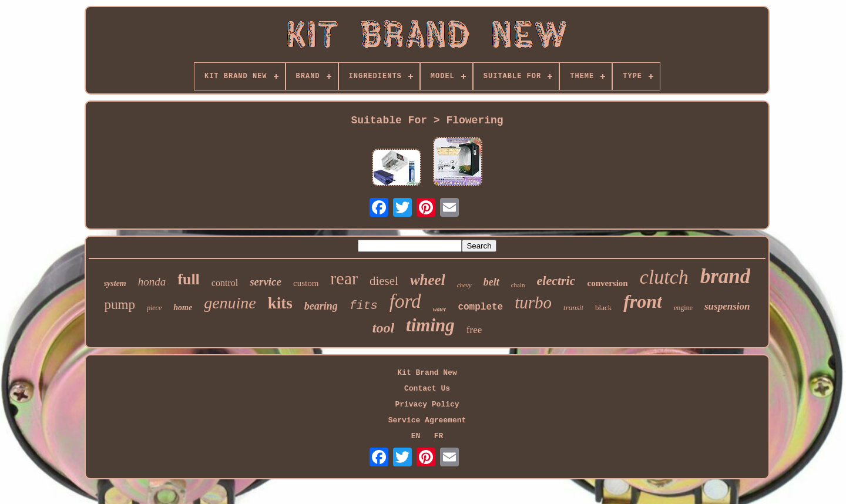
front (643, 301)
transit (573, 308)
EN (416, 436)
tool (383, 328)
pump (120, 305)
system (115, 283)
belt (491, 282)
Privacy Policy (427, 404)
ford (405, 301)
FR (439, 436)
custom (306, 283)
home (183, 308)
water (440, 309)
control (225, 283)
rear (344, 278)
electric (556, 280)
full (189, 279)
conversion (607, 283)
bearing (321, 306)
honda (152, 282)
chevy (464, 285)
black (603, 308)
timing (430, 325)
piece (154, 308)
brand (726, 276)
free (474, 330)
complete (480, 307)
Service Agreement (427, 420)
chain (518, 285)
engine (683, 308)
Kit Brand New (427, 373)
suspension (727, 306)
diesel (384, 281)
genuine (230, 303)
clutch (664, 277)
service (266, 282)
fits (364, 306)
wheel (428, 280)
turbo (533, 303)
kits (280, 303)
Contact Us (427, 389)
